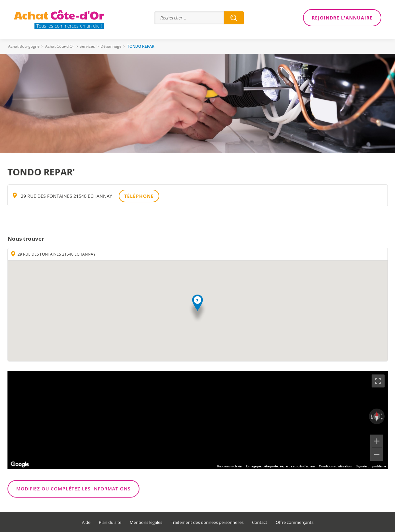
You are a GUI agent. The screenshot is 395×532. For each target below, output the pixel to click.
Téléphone (139, 196)
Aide (86, 522)
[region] (198, 420)
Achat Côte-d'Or (60, 46)
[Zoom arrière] (377, 454)
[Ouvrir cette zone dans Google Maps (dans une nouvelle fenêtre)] (20, 464)
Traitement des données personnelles (207, 522)
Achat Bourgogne (24, 46)
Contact (260, 522)
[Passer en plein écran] (378, 381)
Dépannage (111, 46)
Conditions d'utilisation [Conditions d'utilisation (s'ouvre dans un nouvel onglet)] (335, 466)
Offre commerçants (295, 522)
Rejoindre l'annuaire (342, 18)
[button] (197, 309)
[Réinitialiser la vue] (377, 416)
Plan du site (110, 522)
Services (87, 46)
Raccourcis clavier (230, 466)
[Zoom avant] (377, 441)
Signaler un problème (371, 466)
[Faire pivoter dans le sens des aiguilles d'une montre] (382, 416)
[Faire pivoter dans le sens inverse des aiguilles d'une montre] (371, 416)
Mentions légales (146, 522)
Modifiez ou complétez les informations (73, 489)
